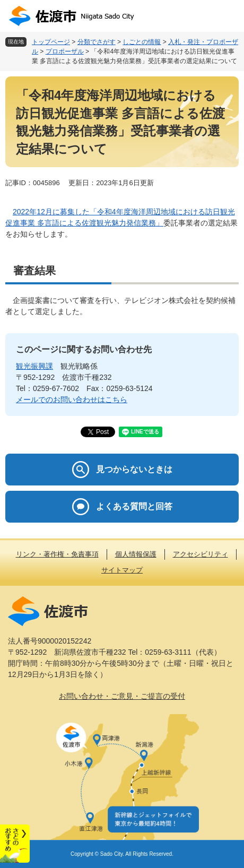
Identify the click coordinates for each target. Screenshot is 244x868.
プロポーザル (65, 51)
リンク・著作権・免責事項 (57, 554)
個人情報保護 (136, 554)
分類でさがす (97, 42)
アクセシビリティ (201, 554)
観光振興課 (34, 366)
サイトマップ (122, 570)
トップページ (51, 42)
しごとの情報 (142, 42)
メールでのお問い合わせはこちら (72, 400)
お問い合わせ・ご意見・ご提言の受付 (122, 696)
